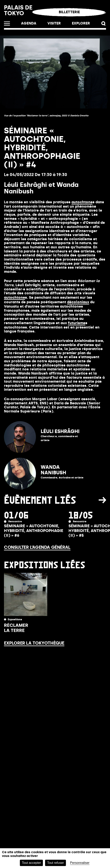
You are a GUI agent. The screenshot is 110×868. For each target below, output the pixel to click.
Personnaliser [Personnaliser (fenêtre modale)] (80, 863)
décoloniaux (78, 302)
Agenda (29, 23)
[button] (104, 24)
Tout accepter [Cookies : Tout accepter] (31, 863)
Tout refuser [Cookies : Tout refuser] (55, 863)
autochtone (82, 202)
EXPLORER (81, 23)
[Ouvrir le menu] (7, 24)
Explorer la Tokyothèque (34, 643)
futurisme (77, 323)
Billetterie (69, 12)
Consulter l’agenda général (37, 547)
